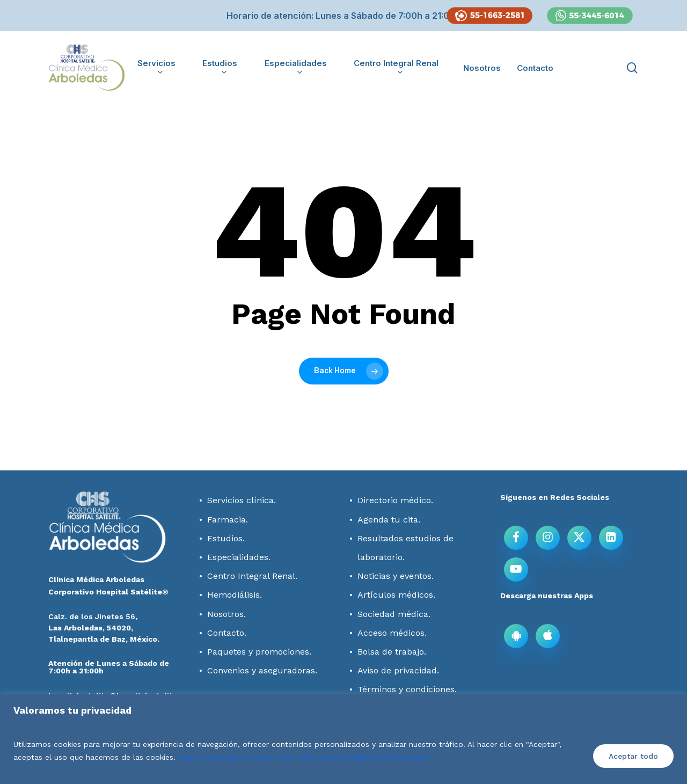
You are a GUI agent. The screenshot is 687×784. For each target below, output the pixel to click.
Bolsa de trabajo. (392, 652)
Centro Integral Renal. (252, 576)
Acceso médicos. (392, 633)
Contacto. (227, 633)
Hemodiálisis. (235, 595)
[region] (343, 739)
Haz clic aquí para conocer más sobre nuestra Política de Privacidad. (304, 757)
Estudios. (226, 538)
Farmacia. (228, 520)
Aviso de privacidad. (398, 670)
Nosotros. (226, 614)
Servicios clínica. (242, 500)
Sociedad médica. (394, 614)
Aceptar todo (633, 756)
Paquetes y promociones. (259, 652)
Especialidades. (239, 557)
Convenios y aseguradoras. (262, 670)
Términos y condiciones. (407, 689)
